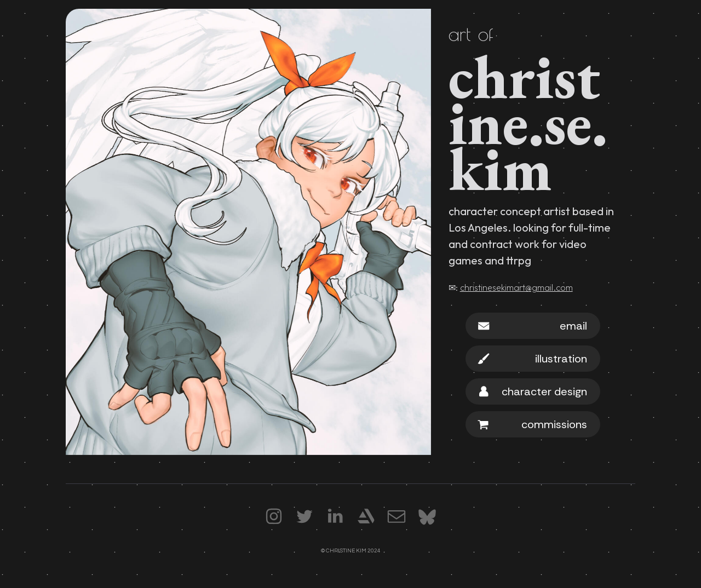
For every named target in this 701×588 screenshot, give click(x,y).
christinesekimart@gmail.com (516, 287)
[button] (533, 326)
